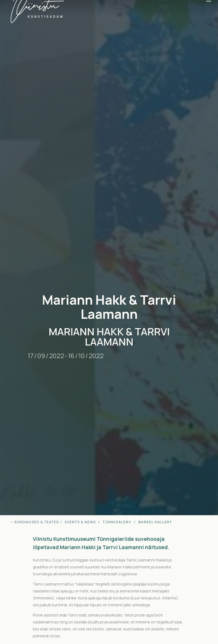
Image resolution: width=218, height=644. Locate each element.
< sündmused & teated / (36, 522)
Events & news (80, 522)
